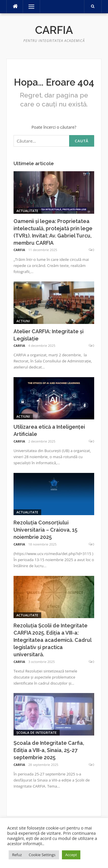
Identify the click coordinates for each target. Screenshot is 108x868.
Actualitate (27, 211)
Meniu (29, 7)
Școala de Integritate (37, 732)
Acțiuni (23, 321)
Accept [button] (71, 855)
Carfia (54, 30)
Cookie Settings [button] (42, 855)
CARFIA (19, 250)
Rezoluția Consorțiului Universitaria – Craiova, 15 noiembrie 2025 (46, 530)
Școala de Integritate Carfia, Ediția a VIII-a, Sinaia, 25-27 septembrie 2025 (49, 750)
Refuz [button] (17, 855)
